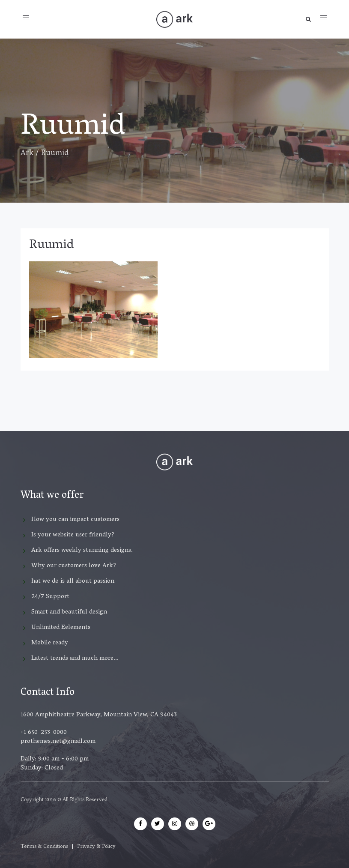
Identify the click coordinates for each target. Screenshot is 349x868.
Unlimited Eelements (61, 628)
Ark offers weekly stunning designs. (82, 551)
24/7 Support (50, 597)
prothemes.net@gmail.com (58, 742)
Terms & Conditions (44, 847)
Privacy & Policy (96, 847)
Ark (27, 154)
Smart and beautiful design (69, 612)
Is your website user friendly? (73, 535)
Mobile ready (50, 643)
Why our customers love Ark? (74, 566)
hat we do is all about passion (73, 581)
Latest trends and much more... (75, 658)
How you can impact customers (75, 520)
